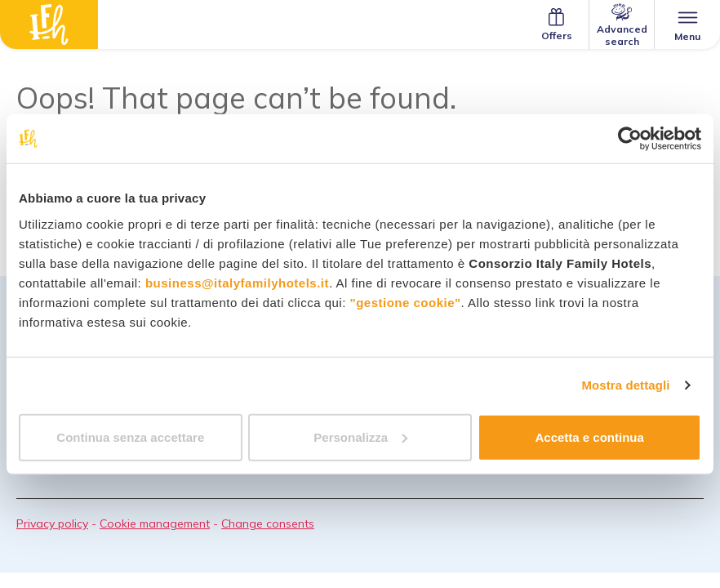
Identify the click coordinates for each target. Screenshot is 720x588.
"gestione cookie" (406, 302)
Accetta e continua (589, 437)
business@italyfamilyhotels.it (237, 282)
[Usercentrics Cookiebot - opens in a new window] (630, 139)
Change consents (268, 523)
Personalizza (360, 437)
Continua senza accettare (130, 437)
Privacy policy (52, 523)
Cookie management (155, 523)
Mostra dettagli (625, 385)
